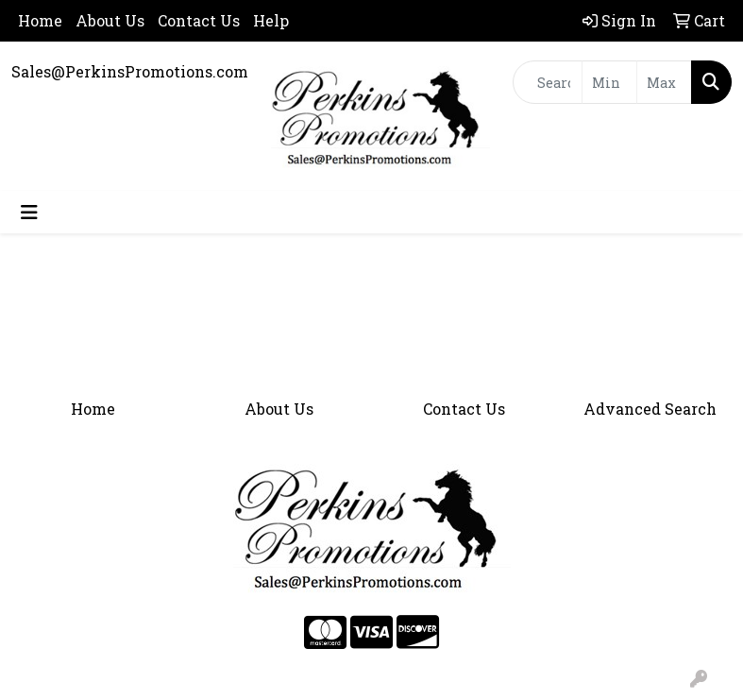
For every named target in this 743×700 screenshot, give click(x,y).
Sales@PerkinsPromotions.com (130, 71)
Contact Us (199, 20)
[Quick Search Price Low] (609, 82)
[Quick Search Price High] (664, 82)
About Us (110, 20)
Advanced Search (650, 409)
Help (271, 20)
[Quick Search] (548, 82)
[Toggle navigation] (29, 212)
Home (40, 20)
